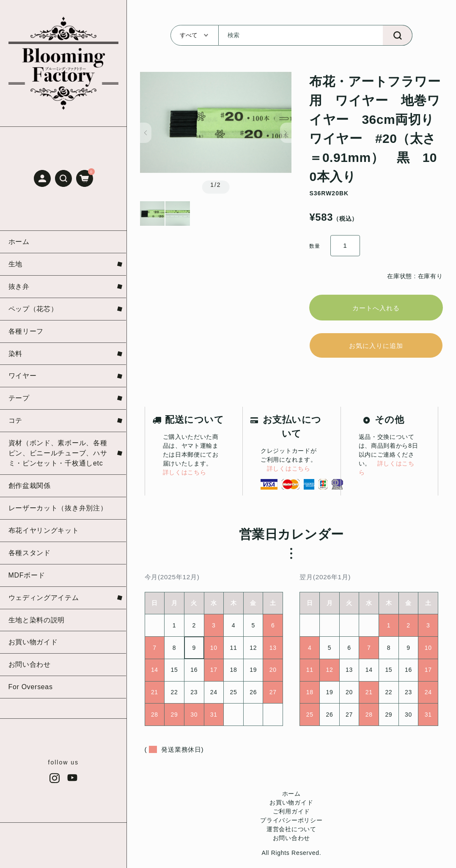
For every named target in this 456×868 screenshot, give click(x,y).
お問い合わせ (291, 843)
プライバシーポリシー (291, 825)
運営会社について (291, 834)
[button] (63, 178)
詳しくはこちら (185, 477)
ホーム (291, 798)
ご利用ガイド (291, 816)
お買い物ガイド (291, 807)
